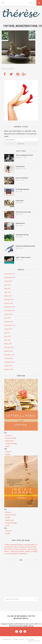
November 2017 (10, 274)
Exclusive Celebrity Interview (25, 246)
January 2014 (9, 322)
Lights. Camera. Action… (24, 257)
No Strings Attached (22, 189)
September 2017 (10, 277)
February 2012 (9, 347)
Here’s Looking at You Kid (24, 155)
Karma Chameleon (22, 178)
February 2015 (9, 299)
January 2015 (9, 303)
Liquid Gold (19, 201)
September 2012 (10, 325)
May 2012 (7, 340)
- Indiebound (9, 441)
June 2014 (8, 318)
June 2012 (8, 336)
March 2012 (8, 344)
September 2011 (10, 362)
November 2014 (10, 311)
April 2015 (8, 292)
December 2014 (10, 307)
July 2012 (7, 333)
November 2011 (10, 355)
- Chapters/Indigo (11, 443)
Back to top (35, 641)
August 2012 (8, 329)
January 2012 (9, 351)
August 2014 (8, 314)
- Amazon (8, 435)
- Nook (7, 526)
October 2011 (9, 358)
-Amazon (8, 512)
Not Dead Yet (20, 166)
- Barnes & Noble (10, 438)
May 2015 (7, 288)
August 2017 (8, 281)
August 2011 (8, 366)
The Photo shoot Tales (23, 212)
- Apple (7, 446)
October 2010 (9, 369)
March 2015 (8, 296)
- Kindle (7, 454)
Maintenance (20, 223)
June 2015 (8, 285)
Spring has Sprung (22, 235)
